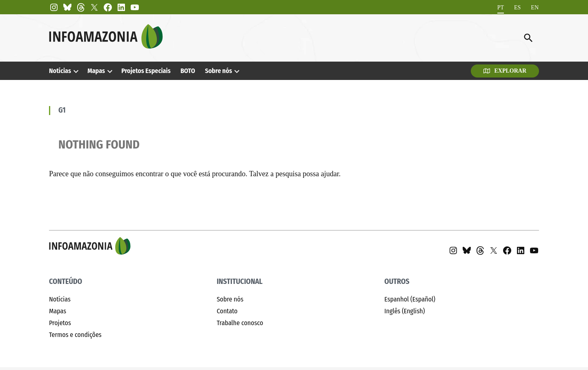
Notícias (60, 71)
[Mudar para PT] (501, 8)
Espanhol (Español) (410, 299)
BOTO (188, 71)
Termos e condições (75, 335)
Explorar (505, 71)
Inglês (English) (404, 311)
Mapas (96, 71)
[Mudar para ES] (517, 8)
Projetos (60, 323)
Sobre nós (218, 71)
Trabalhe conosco (240, 323)
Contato (227, 311)
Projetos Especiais (146, 71)
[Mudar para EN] (535, 8)
